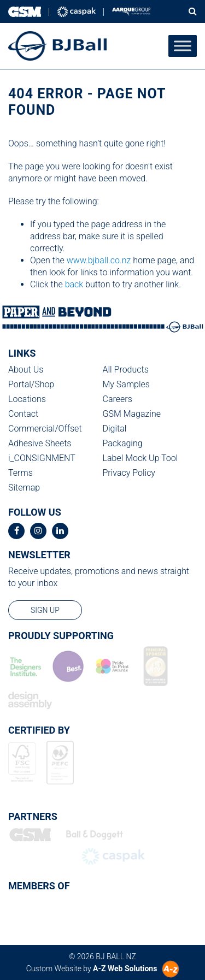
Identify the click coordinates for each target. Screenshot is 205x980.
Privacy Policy (129, 473)
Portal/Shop (31, 384)
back (74, 284)
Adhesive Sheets (40, 443)
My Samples (126, 384)
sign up (45, 610)
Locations (27, 399)
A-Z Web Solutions (125, 969)
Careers (118, 399)
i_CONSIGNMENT (42, 458)
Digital (115, 429)
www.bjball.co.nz (99, 260)
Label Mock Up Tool (140, 458)
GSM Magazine (132, 414)
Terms (20, 473)
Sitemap (24, 488)
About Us (26, 370)
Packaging (123, 443)
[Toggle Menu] (183, 46)
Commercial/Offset (45, 429)
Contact (23, 414)
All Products (126, 370)
